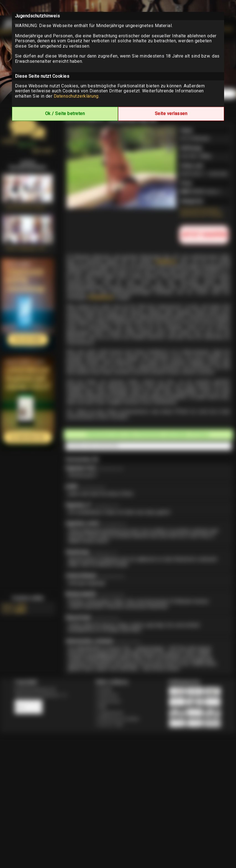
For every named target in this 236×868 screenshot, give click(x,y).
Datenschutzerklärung (76, 96)
